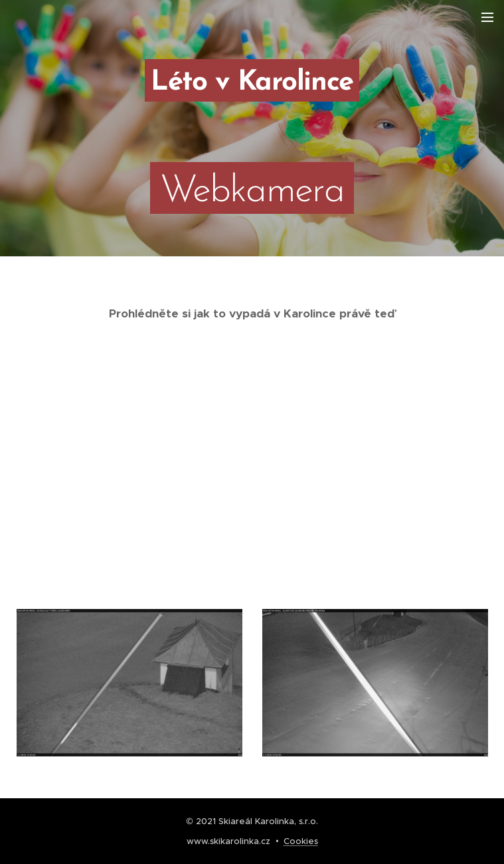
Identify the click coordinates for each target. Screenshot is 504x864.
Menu (487, 17)
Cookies (301, 841)
